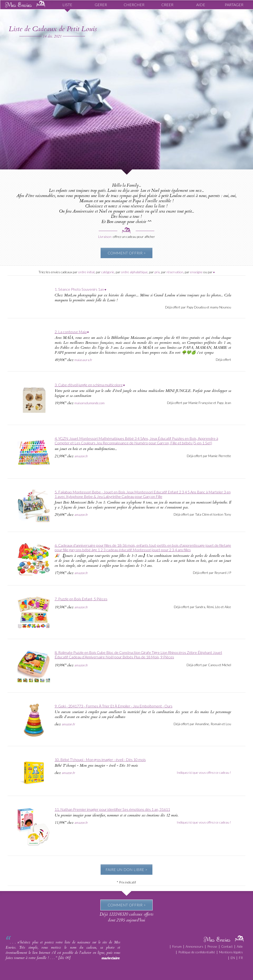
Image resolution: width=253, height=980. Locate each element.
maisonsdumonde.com (90, 403)
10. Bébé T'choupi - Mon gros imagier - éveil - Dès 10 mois (100, 759)
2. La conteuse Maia (71, 332)
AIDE (201, 5)
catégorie (108, 272)
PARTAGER (234, 5)
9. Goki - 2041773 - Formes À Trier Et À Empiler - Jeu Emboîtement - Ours (114, 706)
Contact (227, 946)
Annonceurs (194, 946)
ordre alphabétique (134, 272)
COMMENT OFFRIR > (127, 253)
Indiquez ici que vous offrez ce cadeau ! (204, 772)
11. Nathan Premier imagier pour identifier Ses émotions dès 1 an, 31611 (112, 809)
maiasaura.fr (83, 360)
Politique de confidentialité (197, 952)
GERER (101, 5)
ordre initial (86, 272)
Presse (212, 946)
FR (241, 958)
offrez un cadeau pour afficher (134, 237)
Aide (240, 946)
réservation (175, 272)
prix (157, 272)
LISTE (67, 5)
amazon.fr (81, 456)
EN (233, 958)
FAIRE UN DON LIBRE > (126, 869)
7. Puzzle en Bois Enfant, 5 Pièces (81, 599)
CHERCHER (134, 5)
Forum (177, 946)
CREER (167, 5)
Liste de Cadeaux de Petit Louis (53, 29)
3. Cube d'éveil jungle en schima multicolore (89, 385)
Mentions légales (231, 952)
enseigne (196, 272)
